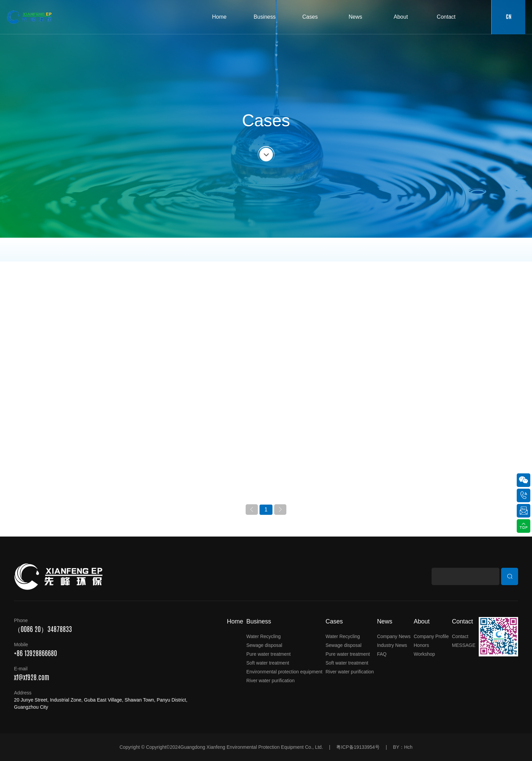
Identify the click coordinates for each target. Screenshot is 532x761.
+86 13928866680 (35, 653)
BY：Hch (403, 747)
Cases (334, 621)
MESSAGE (464, 645)
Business (259, 621)
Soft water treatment (268, 663)
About (422, 621)
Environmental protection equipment (284, 672)
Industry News (392, 645)
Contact (462, 621)
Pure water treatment (269, 654)
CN (515, 17)
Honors (421, 645)
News (385, 621)
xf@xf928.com (32, 677)
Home (235, 621)
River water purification (270, 681)
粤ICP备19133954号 (358, 747)
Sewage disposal (264, 645)
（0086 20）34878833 (43, 629)
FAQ (382, 654)
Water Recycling (263, 636)
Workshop (424, 654)
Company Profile (431, 636)
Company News (394, 636)
